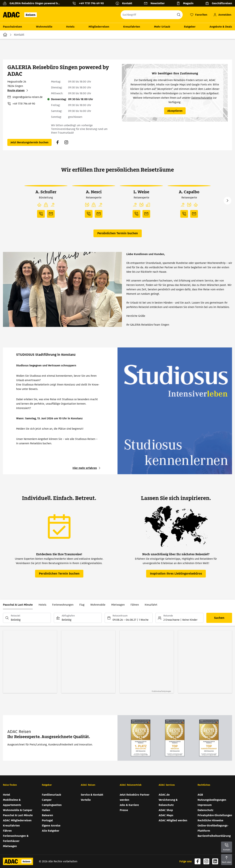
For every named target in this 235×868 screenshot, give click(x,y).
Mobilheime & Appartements (12, 802)
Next (227, 201)
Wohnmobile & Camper (18, 810)
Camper (47, 800)
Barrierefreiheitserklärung (214, 836)
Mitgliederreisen (99, 27)
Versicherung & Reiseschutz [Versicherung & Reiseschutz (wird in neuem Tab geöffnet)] (168, 802)
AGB (200, 795)
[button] (39, 205)
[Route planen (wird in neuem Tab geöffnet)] (18, 90)
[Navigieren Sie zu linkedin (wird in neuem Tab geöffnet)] (215, 861)
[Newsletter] (156, 3)
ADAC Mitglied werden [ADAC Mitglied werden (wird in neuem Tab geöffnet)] (173, 820)
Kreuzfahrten (132, 27)
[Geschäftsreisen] (219, 3)
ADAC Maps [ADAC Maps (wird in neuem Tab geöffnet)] (166, 815)
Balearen (47, 815)
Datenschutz (205, 810)
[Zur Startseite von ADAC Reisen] (21, 15)
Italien (46, 810)
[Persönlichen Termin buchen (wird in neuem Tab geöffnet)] (29, 142)
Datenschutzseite (202, 98)
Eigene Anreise (51, 826)
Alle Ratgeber (51, 831)
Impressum (205, 805)
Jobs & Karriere (129, 805)
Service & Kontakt (92, 795)
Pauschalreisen (12, 27)
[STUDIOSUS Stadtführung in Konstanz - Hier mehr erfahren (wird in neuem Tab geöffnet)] (87, 468)
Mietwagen (118, 605)
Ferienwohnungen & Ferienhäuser (16, 838)
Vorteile (86, 800)
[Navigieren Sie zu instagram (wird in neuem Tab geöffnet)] (66, 142)
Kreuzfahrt (151, 605)
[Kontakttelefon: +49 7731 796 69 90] (90, 3)
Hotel (7, 795)
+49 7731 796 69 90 (24, 104)
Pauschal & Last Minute (18, 605)
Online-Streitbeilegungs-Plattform (213, 828)
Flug (82, 605)
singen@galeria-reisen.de (28, 97)
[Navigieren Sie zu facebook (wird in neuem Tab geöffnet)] (57, 142)
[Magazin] (186, 3)
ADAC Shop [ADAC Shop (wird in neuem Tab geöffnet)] (166, 810)
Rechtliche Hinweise (210, 820)
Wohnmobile (44, 27)
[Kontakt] (125, 3)
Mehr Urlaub (162, 27)
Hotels (70, 27)
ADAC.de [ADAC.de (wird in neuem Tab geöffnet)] (164, 795)
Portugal (47, 820)
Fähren (135, 605)
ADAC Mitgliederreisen (17, 820)
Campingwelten (52, 805)
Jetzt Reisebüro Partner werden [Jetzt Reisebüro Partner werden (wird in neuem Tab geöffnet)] (135, 797)
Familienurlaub (51, 795)
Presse (124, 810)
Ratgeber (190, 27)
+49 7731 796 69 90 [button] (91, 3)
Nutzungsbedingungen (212, 800)
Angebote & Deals (221, 27)
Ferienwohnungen (63, 605)
